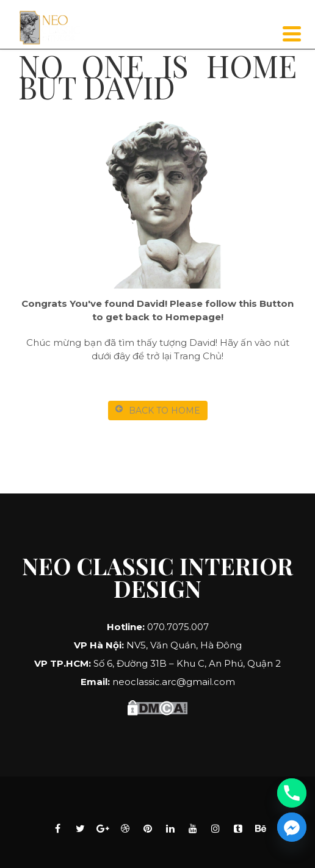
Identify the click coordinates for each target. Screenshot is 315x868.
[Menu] (292, 34)
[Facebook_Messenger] (292, 827)
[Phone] (292, 793)
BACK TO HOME (158, 410)
